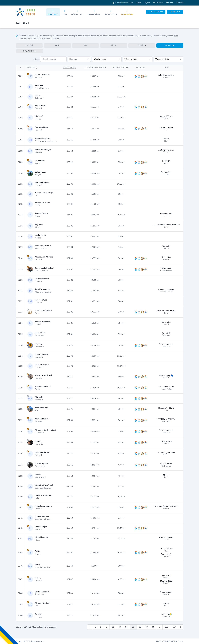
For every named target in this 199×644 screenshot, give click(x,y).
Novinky (170, 3)
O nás (139, 3)
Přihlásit (175, 12)
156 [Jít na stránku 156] (166, 627)
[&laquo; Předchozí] (90, 627)
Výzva (147, 3)
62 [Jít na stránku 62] (113, 627)
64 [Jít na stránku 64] (126, 627)
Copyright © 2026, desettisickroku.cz (30, 641)
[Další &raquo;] (181, 627)
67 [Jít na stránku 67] (147, 627)
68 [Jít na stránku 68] (153, 627)
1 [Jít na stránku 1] (95, 627)
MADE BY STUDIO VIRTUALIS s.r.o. (170, 641)
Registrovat (156, 12)
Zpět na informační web (122, 3)
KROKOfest (158, 3)
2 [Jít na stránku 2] (101, 627)
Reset (36, 59)
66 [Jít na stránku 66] (140, 627)
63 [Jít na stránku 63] (120, 627)
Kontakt (180, 3)
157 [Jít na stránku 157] (174, 627)
